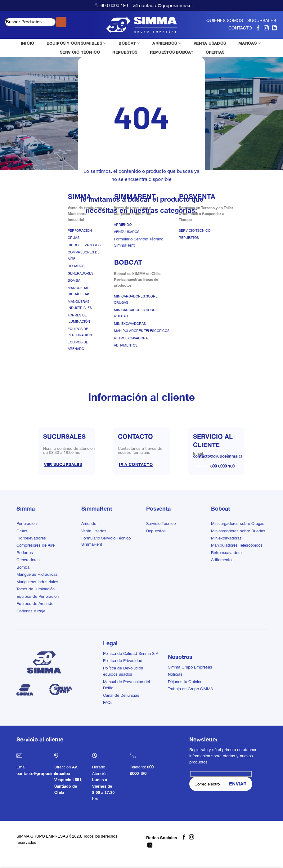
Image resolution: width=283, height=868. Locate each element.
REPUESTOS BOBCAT (172, 52)
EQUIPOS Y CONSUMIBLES (76, 43)
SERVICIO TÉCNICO (80, 52)
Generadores (81, 273)
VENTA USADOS (210, 43)
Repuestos (189, 238)
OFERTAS (215, 52)
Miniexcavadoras (130, 324)
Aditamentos (126, 345)
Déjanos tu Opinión (185, 682)
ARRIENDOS (167, 43)
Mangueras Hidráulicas (37, 574)
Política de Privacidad (123, 661)
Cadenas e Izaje (31, 611)
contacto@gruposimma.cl (166, 5)
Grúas (74, 238)
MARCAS (249, 43)
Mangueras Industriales (37, 582)
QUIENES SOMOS (225, 20)
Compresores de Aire (36, 545)
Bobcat (220, 508)
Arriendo (123, 225)
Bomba (74, 280)
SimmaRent (97, 508)
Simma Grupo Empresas (190, 667)
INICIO (28, 43)
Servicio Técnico (195, 230)
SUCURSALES (262, 20)
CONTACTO (240, 28)
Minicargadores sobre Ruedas (238, 531)
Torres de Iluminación (36, 589)
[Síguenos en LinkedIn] (274, 28)
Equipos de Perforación (38, 596)
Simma (26, 508)
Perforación (80, 230)
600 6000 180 (114, 5)
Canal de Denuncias (121, 695)
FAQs (108, 702)
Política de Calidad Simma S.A (131, 653)
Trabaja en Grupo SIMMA (190, 689)
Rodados (76, 266)
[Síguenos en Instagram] (266, 28)
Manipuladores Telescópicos (237, 545)
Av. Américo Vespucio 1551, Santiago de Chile (68, 780)
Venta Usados (127, 232)
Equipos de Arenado (35, 604)
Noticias (175, 674)
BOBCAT (129, 43)
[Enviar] (61, 22)
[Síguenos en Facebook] (258, 28)
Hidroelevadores (84, 245)
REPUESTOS (125, 52)
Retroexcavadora (131, 338)
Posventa (158, 508)
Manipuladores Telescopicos (142, 331)
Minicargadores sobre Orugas (238, 523)
